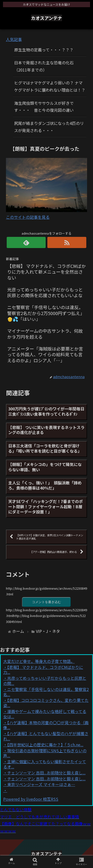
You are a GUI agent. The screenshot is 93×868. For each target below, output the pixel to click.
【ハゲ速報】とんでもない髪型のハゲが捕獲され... (46, 736)
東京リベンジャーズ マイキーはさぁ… (41, 784)
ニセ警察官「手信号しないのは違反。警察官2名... (46, 692)
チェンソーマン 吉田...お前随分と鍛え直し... (46, 773)
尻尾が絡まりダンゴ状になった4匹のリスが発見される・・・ (49, 127)
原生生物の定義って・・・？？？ (44, 50)
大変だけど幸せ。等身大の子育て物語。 (39, 661)
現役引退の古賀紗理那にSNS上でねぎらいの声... (45, 753)
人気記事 (14, 39)
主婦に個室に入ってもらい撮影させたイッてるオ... (45, 764)
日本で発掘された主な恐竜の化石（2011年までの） (44, 66)
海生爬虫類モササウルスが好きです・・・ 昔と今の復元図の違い (44, 107)
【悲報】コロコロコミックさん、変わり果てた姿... (46, 703)
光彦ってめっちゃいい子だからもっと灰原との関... (45, 681)
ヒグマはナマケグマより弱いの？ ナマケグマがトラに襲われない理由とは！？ (50, 86)
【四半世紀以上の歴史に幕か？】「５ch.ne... (45, 745)
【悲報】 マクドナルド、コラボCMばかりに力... (43, 670)
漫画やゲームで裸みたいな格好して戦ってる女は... (45, 714)
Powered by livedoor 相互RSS (31, 799)
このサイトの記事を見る (28, 217)
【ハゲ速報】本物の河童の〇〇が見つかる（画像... (46, 725)
